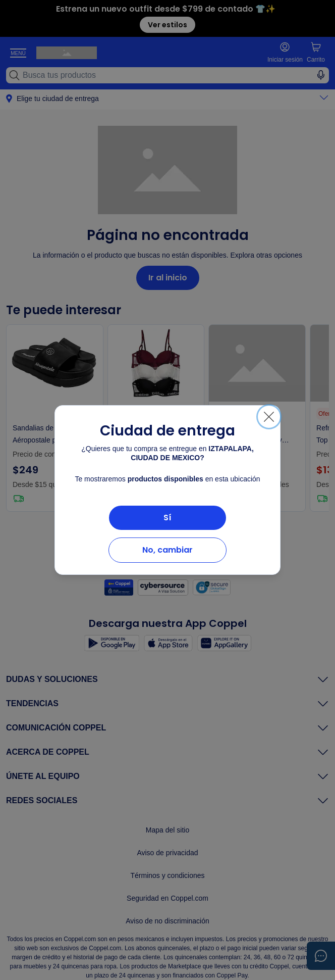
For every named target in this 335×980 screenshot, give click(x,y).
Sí (167, 518)
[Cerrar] (269, 417)
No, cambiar (167, 550)
